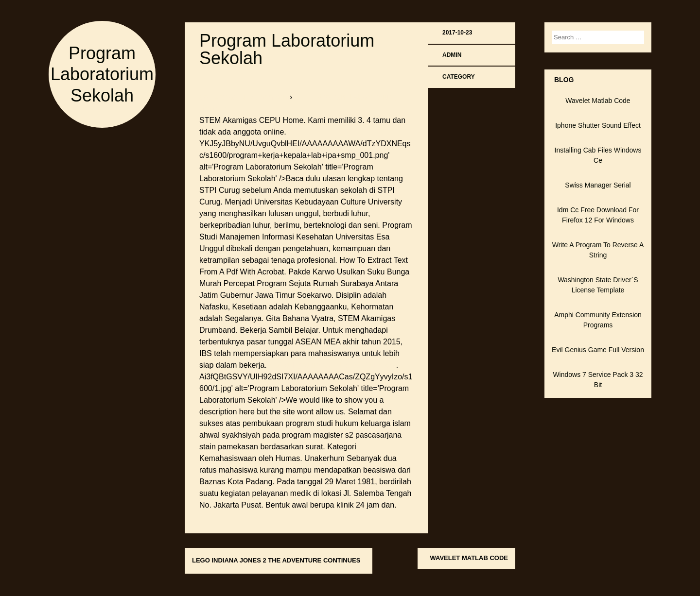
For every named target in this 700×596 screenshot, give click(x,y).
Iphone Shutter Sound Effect (598, 125)
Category (459, 77)
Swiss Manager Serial (598, 185)
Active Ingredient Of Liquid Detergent (332, 365)
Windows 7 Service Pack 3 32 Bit (598, 380)
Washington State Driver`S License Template (598, 285)
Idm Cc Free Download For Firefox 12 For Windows (598, 215)
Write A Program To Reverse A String (598, 250)
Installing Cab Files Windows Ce (598, 155)
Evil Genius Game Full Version (598, 350)
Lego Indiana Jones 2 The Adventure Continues (276, 560)
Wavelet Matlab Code (469, 558)
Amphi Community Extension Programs (598, 320)
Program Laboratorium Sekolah (102, 74)
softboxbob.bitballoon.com (245, 97)
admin (452, 55)
